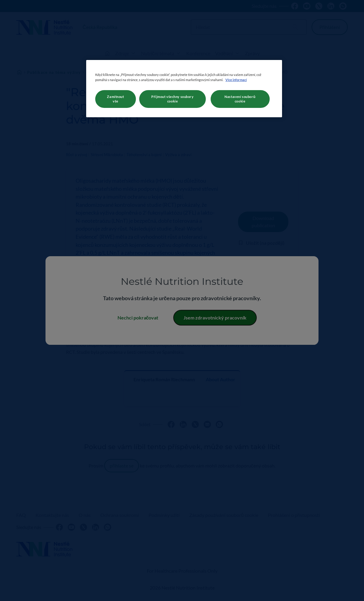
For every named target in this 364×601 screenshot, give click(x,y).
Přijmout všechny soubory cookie (172, 99)
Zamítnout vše (115, 99)
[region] (184, 89)
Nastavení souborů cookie (240, 99)
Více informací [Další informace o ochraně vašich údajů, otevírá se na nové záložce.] (236, 80)
